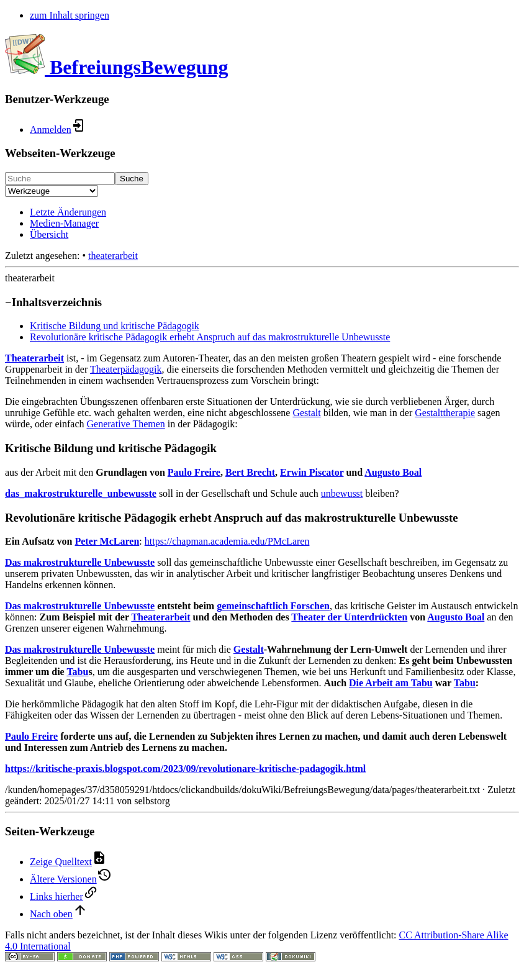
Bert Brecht (250, 472)
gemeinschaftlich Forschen (273, 606)
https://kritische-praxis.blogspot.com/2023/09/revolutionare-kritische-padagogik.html (185, 769)
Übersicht (49, 234)
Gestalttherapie (445, 413)
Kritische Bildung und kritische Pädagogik (115, 326)
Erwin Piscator (312, 472)
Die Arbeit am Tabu (391, 683)
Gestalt (306, 413)
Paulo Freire (194, 472)
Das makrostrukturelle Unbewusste (80, 562)
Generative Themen (126, 424)
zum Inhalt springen (70, 15)
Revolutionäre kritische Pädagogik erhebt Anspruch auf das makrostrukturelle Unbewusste (210, 337)
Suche (132, 179)
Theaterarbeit (34, 358)
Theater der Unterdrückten (349, 617)
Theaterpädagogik (126, 369)
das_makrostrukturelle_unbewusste (81, 493)
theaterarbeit (113, 256)
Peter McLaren (107, 541)
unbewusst (342, 493)
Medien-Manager (64, 223)
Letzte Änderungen (68, 212)
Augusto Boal (393, 472)
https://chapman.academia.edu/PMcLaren (227, 541)
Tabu (77, 672)
